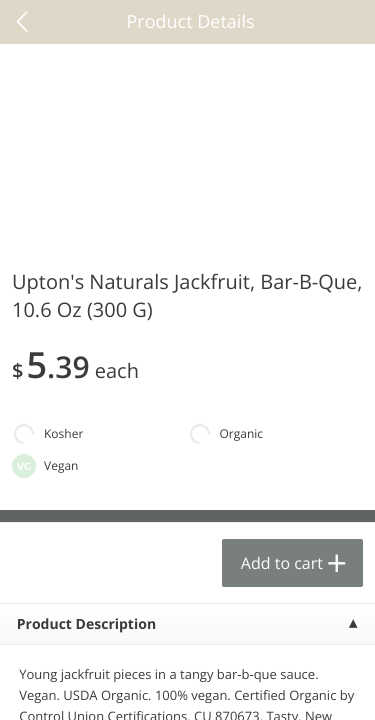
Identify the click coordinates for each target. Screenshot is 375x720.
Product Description (86, 624)
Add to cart (282, 563)
